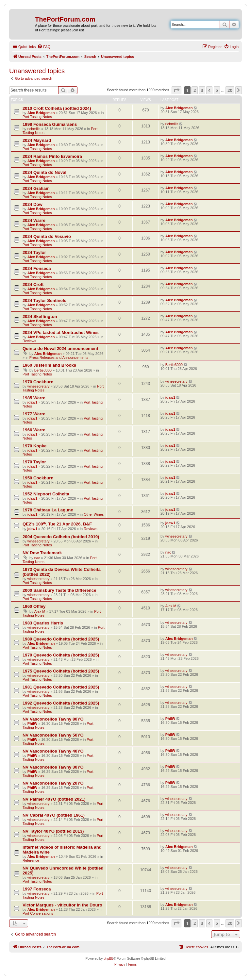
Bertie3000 (43, 370)
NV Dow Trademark (42, 553)
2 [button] (195, 90)
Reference (31, 860)
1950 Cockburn (38, 478)
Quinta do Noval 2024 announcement (60, 349)
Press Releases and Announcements (59, 357)
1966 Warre (34, 430)
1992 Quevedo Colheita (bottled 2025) (61, 703)
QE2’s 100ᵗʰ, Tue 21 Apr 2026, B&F (57, 524)
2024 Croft (33, 284)
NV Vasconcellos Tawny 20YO (53, 783)
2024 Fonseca (37, 268)
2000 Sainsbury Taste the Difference (59, 590)
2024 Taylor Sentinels (44, 300)
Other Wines (94, 514)
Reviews (29, 341)
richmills (34, 129)
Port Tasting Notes (37, 117)
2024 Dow (33, 204)
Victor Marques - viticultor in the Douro (62, 905)
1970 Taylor (34, 462)
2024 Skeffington (40, 316)
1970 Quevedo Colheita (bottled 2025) (61, 655)
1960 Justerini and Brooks (49, 365)
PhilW (33, 723)
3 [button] (202, 90)
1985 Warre (34, 398)
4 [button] (209, 90)
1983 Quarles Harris (43, 623)
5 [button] (217, 90)
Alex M (40, 611)
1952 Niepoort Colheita (46, 494)
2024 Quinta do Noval (44, 172)
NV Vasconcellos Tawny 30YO (53, 767)
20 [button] (230, 90)
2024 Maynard (37, 140)
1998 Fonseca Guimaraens (50, 124)
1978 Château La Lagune (48, 510)
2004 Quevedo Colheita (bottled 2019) (61, 537)
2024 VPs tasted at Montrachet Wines (61, 332)
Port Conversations (38, 913)
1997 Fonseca (37, 889)
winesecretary (39, 386)
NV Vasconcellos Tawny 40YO (53, 751)
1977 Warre (34, 414)
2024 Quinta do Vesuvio (47, 236)
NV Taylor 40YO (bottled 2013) (53, 831)
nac (37, 558)
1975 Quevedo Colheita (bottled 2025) (61, 671)
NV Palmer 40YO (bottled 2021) (54, 799)
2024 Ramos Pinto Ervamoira (52, 156)
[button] (176, 90)
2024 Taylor (34, 252)
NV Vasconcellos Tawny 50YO (53, 735)
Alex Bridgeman (41, 113)
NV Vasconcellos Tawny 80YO (53, 719)
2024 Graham (36, 188)
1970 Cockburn (38, 382)
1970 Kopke (34, 446)
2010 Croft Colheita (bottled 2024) (57, 108)
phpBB (109, 959)
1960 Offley (34, 606)
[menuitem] (44, 47)
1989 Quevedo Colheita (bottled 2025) (61, 639)
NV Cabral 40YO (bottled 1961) (54, 815)
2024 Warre (34, 220)
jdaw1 (33, 402)
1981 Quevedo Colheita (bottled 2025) (61, 687)
